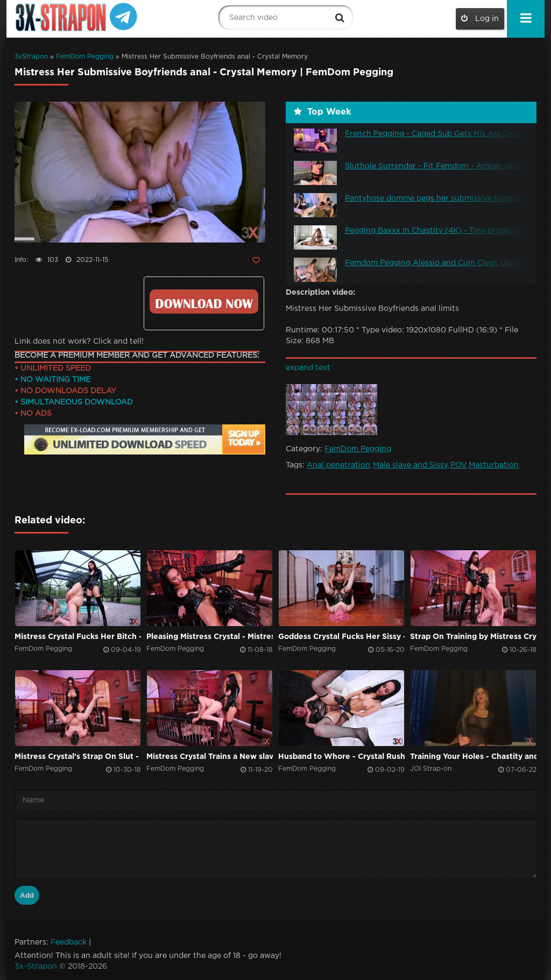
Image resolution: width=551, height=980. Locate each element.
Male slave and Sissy (410, 465)
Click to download (204, 301)
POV (458, 465)
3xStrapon (31, 57)
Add (27, 895)
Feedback (69, 942)
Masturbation (494, 465)
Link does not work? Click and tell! (79, 342)
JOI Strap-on (431, 769)
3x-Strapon (36, 967)
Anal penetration (338, 465)
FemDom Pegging (85, 57)
